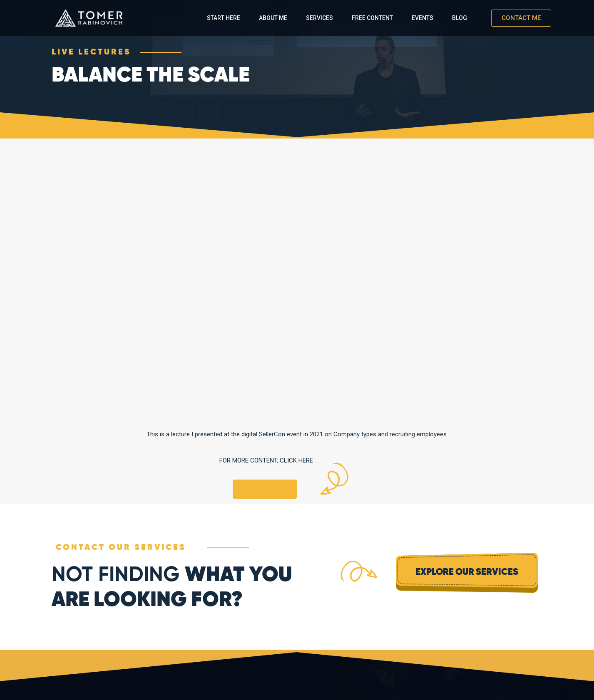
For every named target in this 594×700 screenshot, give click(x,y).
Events (423, 18)
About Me (273, 18)
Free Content (372, 18)
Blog (460, 18)
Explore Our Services (467, 572)
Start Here (224, 18)
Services (319, 18)
